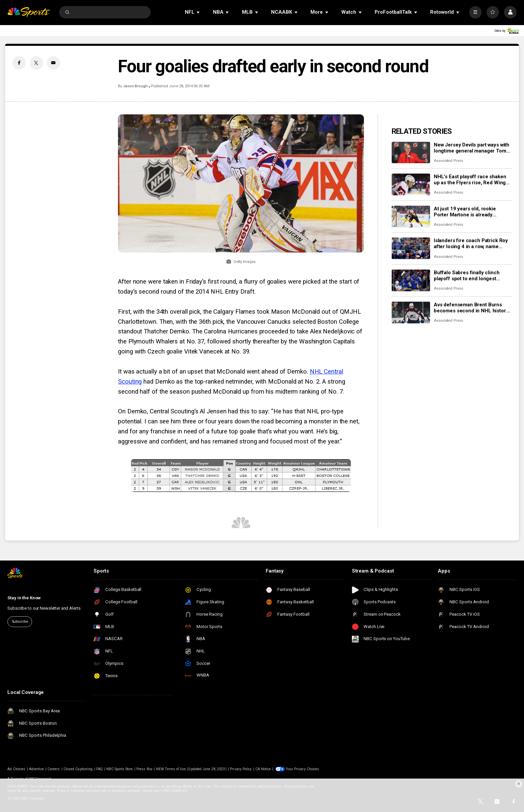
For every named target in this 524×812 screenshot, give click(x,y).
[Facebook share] (19, 63)
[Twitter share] (36, 63)
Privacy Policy (241, 769)
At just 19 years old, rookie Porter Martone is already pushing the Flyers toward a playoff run (466, 212)
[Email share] (53, 63)
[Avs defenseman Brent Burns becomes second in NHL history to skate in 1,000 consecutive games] (411, 313)
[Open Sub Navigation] (199, 12)
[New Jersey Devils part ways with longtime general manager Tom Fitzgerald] (411, 153)
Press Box (144, 769)
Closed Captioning (78, 769)
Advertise (36, 769)
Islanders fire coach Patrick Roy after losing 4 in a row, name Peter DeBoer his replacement (471, 243)
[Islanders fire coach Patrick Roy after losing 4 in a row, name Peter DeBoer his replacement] (411, 248)
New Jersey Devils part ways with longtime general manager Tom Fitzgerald (472, 148)
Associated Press (448, 161)
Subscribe (20, 622)
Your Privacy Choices (302, 769)
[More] (475, 12)
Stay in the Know (24, 598)
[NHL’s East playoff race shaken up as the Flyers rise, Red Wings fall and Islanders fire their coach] (411, 184)
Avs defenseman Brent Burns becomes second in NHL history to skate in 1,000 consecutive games (471, 308)
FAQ (99, 769)
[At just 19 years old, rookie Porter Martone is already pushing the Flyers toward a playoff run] (411, 217)
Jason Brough (135, 86)
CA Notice (263, 769)
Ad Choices (16, 769)
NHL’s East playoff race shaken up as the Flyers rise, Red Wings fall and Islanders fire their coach (472, 180)
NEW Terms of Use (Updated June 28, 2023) (191, 769)
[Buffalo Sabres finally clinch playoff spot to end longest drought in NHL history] (411, 280)
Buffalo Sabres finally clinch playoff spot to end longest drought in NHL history (467, 276)
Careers (54, 769)
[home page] (29, 12)
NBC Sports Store (120, 769)
